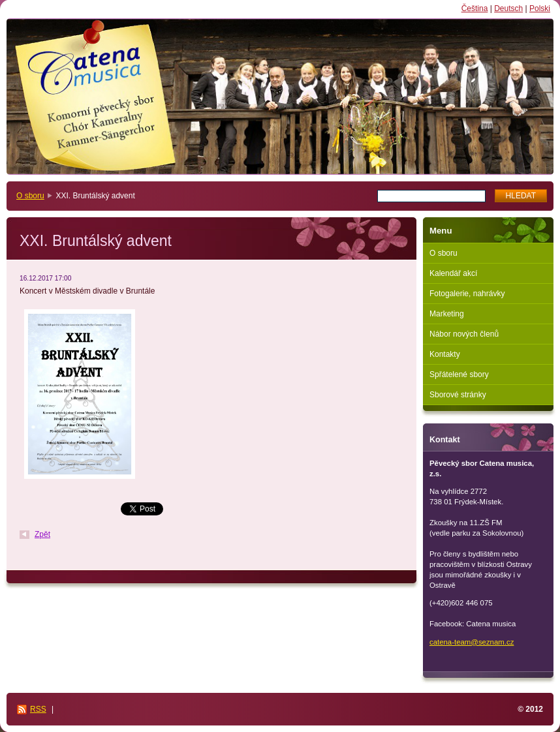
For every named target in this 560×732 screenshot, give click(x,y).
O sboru (30, 196)
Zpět (42, 534)
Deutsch (508, 8)
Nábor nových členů (464, 334)
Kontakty (445, 354)
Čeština (475, 8)
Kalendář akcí (453, 273)
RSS (38, 709)
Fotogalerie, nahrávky (467, 294)
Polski (540, 8)
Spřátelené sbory (459, 374)
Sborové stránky (458, 395)
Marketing (447, 314)
